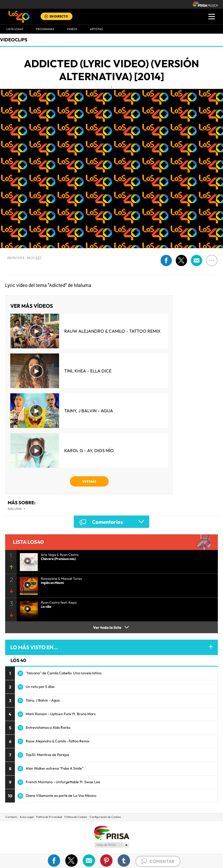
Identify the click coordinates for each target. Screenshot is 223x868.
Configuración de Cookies (105, 817)
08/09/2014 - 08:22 (24, 258)
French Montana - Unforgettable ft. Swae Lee (63, 782)
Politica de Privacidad (49, 817)
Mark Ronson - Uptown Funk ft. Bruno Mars (61, 714)
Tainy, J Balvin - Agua (89, 411)
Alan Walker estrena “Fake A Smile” (55, 768)
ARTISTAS (96, 29)
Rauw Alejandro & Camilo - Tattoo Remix (112, 331)
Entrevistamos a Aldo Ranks (48, 727)
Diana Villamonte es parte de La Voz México (61, 796)
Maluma (15, 509)
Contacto (11, 817)
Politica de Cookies (76, 817)
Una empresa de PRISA (112, 832)
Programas (45, 29)
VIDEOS (72, 29)
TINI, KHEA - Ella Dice (88, 371)
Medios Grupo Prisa (112, 845)
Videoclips (14, 40)
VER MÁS (89, 481)
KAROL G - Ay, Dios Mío (89, 450)
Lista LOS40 (15, 29)
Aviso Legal (26, 817)
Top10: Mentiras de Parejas (47, 755)
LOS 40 (18, 660)
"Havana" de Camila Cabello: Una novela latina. (64, 673)
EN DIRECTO (59, 16)
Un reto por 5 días (40, 687)
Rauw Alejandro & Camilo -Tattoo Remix (58, 741)
